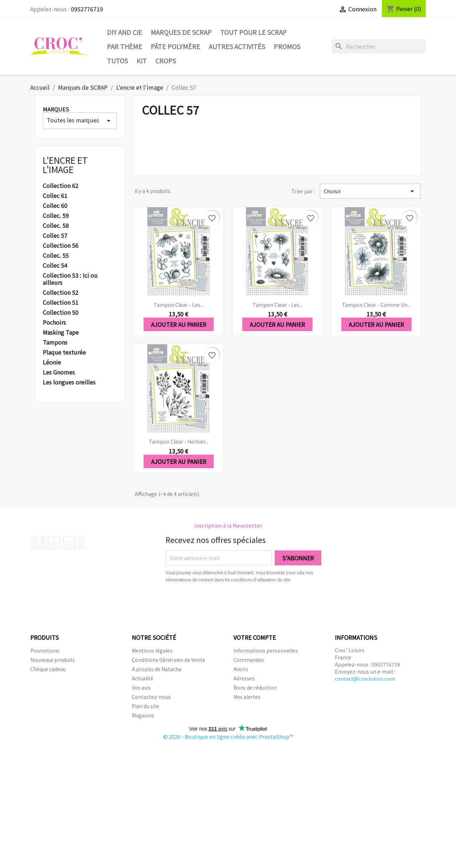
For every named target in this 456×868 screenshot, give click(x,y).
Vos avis (141, 687)
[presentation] (225, 603)
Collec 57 (55, 236)
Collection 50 (61, 313)
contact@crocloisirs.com (365, 679)
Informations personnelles (266, 650)
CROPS (166, 61)
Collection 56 (61, 246)
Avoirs (241, 669)
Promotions (45, 650)
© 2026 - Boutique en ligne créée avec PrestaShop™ (228, 736)
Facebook (38, 543)
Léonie (52, 362)
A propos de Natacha (157, 669)
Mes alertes (247, 697)
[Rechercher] (379, 46)
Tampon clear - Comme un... (376, 305)
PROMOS (287, 46)
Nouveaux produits (53, 660)
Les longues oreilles (69, 382)
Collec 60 (55, 206)
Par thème (125, 46)
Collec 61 (55, 196)
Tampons (55, 343)
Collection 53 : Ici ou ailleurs (70, 279)
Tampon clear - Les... (178, 305)
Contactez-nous (151, 697)
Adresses (244, 678)
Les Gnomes (59, 372)
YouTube (54, 543)
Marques (56, 109)
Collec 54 (55, 266)
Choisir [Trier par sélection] (370, 191)
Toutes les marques (80, 120)
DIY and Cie (125, 32)
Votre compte (255, 637)
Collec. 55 (56, 256)
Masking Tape (61, 333)
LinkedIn (85, 543)
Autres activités (237, 46)
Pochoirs (54, 323)
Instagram (69, 543)
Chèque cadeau (48, 669)
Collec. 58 (56, 226)
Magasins (143, 715)
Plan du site (146, 706)
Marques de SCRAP (181, 32)
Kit (142, 61)
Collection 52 (61, 293)
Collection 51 (61, 303)
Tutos (117, 61)
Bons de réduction (255, 687)
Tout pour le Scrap (253, 32)
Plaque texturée (64, 352)
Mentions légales (152, 650)
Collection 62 (61, 186)
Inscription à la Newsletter (228, 525)
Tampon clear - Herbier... (179, 441)
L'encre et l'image (65, 165)
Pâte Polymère (175, 46)
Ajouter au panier (179, 324)
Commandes (249, 660)
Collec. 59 (56, 216)
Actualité (142, 678)
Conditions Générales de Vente (169, 660)
